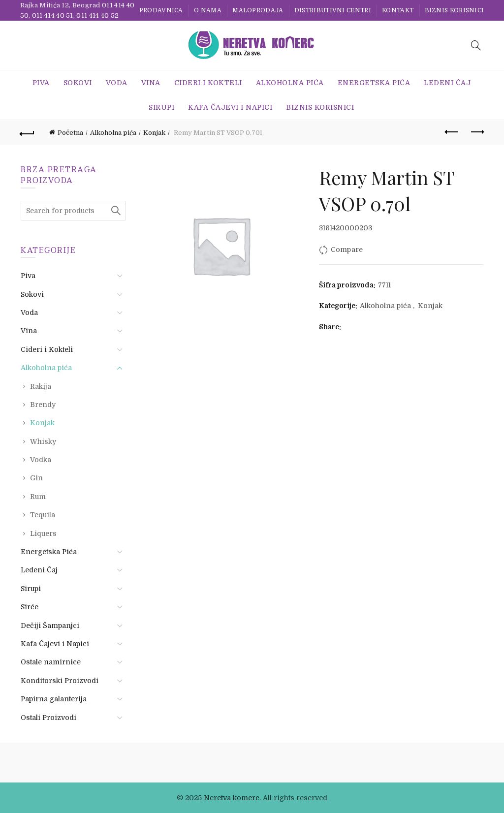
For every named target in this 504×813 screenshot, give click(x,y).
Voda (117, 83)
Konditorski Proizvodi (60, 681)
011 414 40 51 (53, 16)
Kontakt (398, 10)
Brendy (43, 405)
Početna (70, 133)
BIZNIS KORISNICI (455, 10)
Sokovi (78, 83)
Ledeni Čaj (447, 83)
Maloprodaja (258, 10)
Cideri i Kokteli (208, 83)
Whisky (43, 441)
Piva (41, 83)
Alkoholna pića (290, 83)
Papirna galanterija (54, 699)
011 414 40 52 (97, 16)
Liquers (43, 533)
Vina (151, 83)
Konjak (154, 133)
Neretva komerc (232, 798)
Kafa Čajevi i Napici (230, 107)
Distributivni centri (333, 10)
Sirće (30, 607)
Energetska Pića (374, 83)
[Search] (476, 45)
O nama (208, 10)
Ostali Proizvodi (48, 718)
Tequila (43, 515)
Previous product (452, 132)
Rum (38, 497)
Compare (347, 250)
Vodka (41, 460)
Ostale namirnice (51, 662)
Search (116, 211)
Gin (36, 478)
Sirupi (161, 107)
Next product (477, 132)
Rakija (41, 386)
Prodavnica (161, 10)
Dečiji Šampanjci (50, 625)
